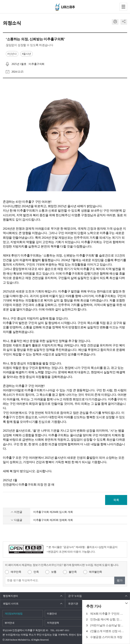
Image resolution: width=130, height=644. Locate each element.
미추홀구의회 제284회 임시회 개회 (53, 512)
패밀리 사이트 (11, 604)
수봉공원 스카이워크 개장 (106, 637)
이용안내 (52, 614)
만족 (36, 572)
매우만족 (16, 572)
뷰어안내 (9, 623)
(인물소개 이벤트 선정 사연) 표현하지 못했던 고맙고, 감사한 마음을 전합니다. (107, 631)
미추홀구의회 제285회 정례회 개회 (53, 520)
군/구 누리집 (75, 596)
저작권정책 (53, 623)
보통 (54, 572)
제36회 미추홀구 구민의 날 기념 (107, 614)
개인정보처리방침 (13, 614)
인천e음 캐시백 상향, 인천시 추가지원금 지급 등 (107, 619)
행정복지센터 (11, 596)
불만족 (73, 572)
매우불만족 (96, 572)
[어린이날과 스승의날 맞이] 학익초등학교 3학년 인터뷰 (107, 625)
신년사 (13, 54)
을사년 (27, 54)
